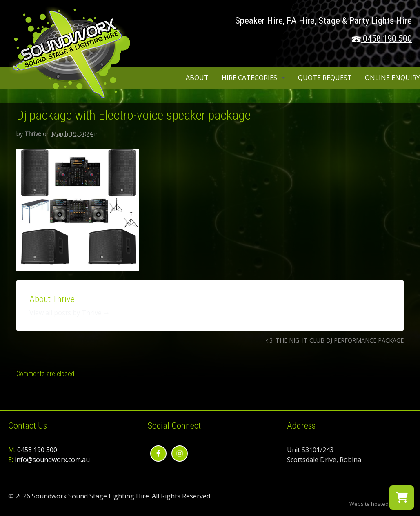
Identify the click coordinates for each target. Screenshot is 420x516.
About (197, 78)
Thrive (33, 134)
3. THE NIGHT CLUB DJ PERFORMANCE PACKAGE (335, 340)
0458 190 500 (387, 39)
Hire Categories (249, 78)
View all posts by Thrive (70, 313)
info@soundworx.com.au (52, 460)
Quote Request (325, 78)
